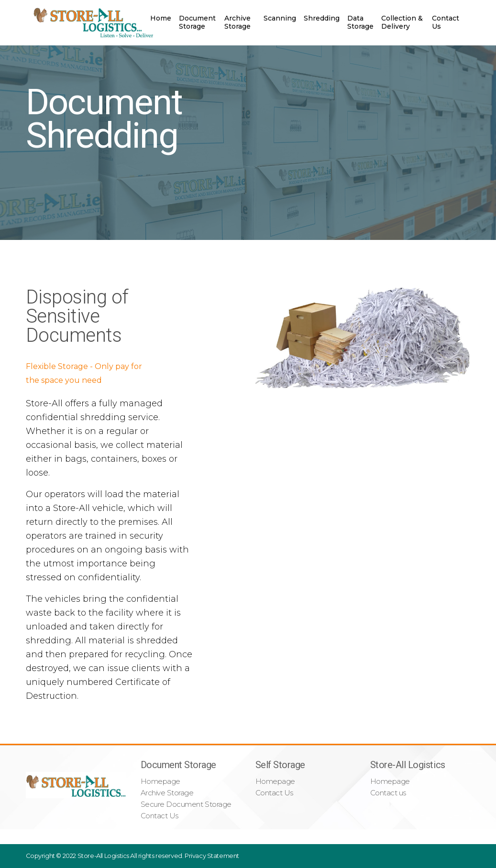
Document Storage (197, 22)
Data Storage (360, 22)
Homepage (160, 781)
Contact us (388, 793)
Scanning (280, 18)
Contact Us (446, 22)
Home (161, 18)
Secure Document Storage (186, 804)
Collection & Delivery (402, 22)
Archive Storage (237, 22)
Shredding (322, 18)
